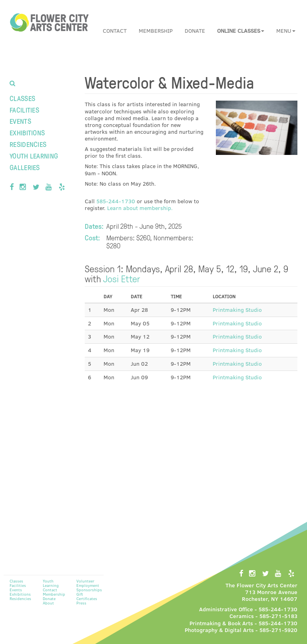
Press (81, 603)
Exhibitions (27, 132)
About (48, 603)
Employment (88, 585)
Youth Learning (34, 156)
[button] (241, 31)
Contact (115, 31)
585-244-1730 (116, 201)
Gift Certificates (87, 596)
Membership (156, 31)
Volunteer (85, 581)
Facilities (24, 110)
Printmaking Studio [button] (237, 310)
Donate (195, 31)
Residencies (28, 144)
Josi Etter (122, 278)
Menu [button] (286, 31)
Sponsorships (89, 590)
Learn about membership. (140, 208)
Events (20, 121)
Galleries (25, 167)
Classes (22, 98)
